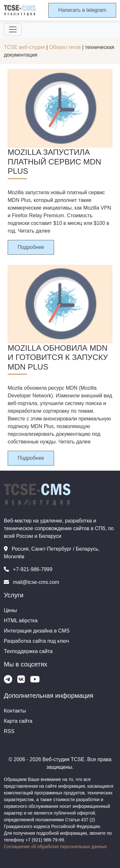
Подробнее (31, 247)
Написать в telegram (82, 10)
